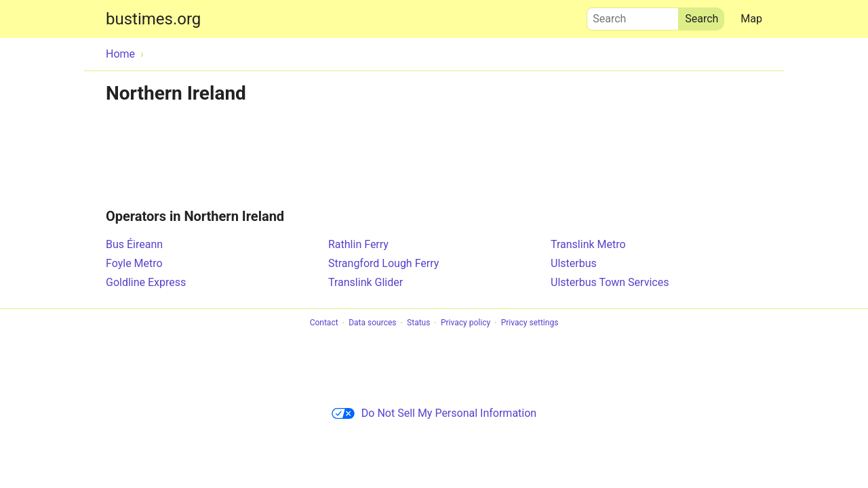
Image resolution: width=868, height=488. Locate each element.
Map (751, 19)
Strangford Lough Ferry (383, 263)
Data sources (372, 323)
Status (418, 323)
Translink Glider (366, 282)
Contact (324, 323)
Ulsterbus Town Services (610, 282)
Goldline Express (146, 282)
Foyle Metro (134, 263)
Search (633, 16)
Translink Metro (588, 244)
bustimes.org (153, 19)
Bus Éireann (134, 244)
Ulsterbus (574, 263)
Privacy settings (530, 323)
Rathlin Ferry (358, 244)
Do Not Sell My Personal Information (434, 413)
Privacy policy (466, 323)
